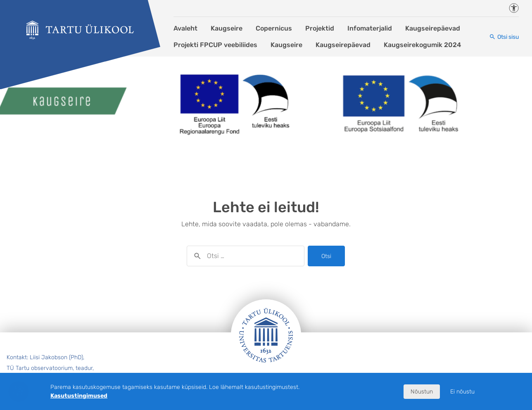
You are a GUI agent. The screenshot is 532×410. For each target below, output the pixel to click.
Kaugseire (227, 28)
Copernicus (274, 28)
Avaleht (185, 28)
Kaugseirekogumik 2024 (422, 45)
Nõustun (422, 392)
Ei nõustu (462, 392)
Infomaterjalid (370, 28)
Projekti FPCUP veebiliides (215, 45)
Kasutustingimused (79, 396)
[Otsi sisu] (504, 37)
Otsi (326, 256)
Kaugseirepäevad (433, 28)
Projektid (320, 28)
